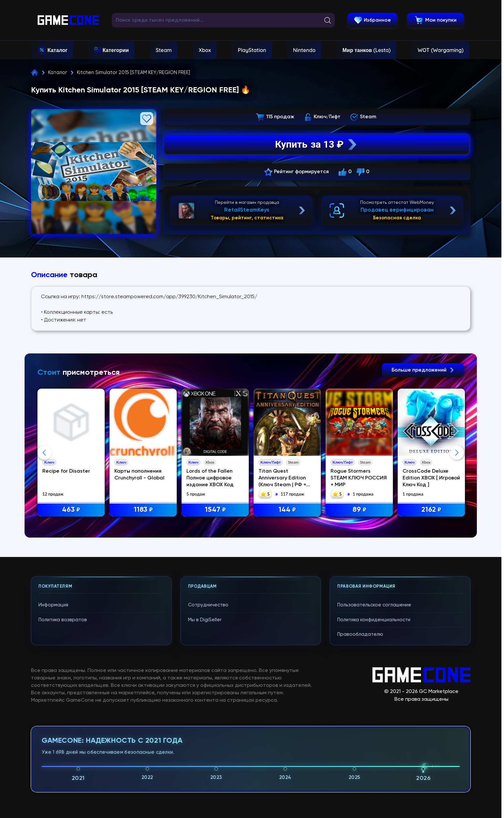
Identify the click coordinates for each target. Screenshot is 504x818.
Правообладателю (360, 634)
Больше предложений (423, 370)
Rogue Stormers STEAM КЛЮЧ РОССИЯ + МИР (359, 478)
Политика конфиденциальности (374, 620)
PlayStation (252, 50)
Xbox (205, 50)
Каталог (58, 50)
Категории (115, 50)
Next (457, 453)
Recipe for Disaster (66, 471)
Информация (53, 605)
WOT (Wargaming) (441, 50)
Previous (45, 453)
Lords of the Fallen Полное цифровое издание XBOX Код (210, 478)
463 (71, 510)
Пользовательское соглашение (374, 605)
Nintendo (304, 50)
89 (359, 510)
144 (287, 510)
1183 (143, 510)
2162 (431, 510)
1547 (215, 510)
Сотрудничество (208, 605)
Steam (164, 50)
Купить (317, 144)
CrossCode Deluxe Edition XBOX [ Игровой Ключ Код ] (431, 478)
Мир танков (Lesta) (367, 50)
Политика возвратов (63, 620)
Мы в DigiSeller (205, 620)
